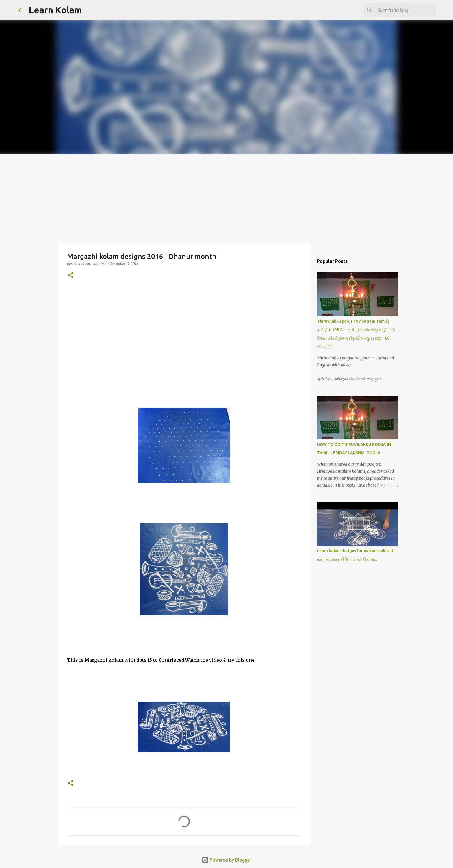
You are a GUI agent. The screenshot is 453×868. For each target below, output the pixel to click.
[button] (70, 276)
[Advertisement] (226, 198)
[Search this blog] (406, 10)
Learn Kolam (55, 10)
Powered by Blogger (226, 860)
